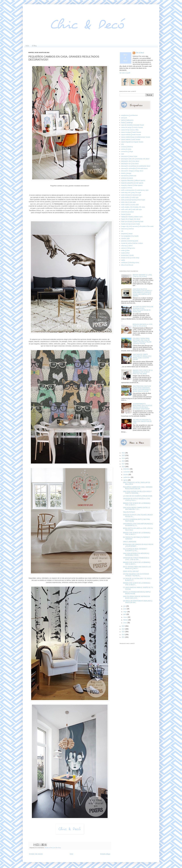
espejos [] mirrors (127, 188)
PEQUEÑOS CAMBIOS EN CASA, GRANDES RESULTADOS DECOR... (138, 488)
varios (123, 260)
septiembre (127, 477)
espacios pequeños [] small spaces (132, 183)
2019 (123, 458)
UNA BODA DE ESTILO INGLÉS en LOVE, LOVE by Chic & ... (137, 500)
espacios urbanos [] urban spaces (132, 185)
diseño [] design (126, 173)
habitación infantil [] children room (132, 217)
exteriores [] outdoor (128, 212)
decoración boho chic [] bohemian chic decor (135, 159)
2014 (123, 629)
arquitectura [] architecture (130, 115)
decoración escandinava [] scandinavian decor (136, 166)
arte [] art (124, 118)
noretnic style (125, 238)
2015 (123, 626)
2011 (123, 637)
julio (125, 606)
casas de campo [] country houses (132, 127)
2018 (123, 461)
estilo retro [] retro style (129, 202)
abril (125, 614)
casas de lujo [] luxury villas (130, 130)
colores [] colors (126, 149)
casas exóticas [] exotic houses (131, 135)
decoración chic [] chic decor (130, 161)
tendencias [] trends (127, 255)
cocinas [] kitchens (127, 147)
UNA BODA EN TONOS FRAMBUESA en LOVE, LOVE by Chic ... (136, 559)
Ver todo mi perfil (125, 73)
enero (125, 623)
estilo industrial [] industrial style (131, 195)
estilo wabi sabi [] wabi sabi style (132, 209)
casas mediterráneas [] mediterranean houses (136, 137)
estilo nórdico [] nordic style (130, 197)
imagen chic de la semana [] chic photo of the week (137, 226)
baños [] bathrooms (127, 120)
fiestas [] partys (126, 214)
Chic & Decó (140, 53)
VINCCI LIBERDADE (130, 542)
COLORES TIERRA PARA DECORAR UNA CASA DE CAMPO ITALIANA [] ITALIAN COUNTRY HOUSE (142, 341)
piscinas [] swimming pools (130, 241)
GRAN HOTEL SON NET (131, 571)
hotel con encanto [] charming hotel (132, 222)
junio (125, 609)
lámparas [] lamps (127, 234)
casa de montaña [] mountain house (133, 125)
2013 (123, 632)
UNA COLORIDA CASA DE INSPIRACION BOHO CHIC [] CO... (136, 597)
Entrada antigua (105, 854)
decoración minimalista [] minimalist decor (134, 168)
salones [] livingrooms (128, 248)
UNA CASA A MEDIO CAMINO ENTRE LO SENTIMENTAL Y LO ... (136, 508)
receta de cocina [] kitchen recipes (132, 243)
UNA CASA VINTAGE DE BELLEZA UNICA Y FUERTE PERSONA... (137, 492)
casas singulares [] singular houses (132, 142)
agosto (126, 480)
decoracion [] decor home (129, 156)
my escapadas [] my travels (130, 236)
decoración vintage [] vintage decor (132, 171)
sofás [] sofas (125, 251)
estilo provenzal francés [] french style (133, 200)
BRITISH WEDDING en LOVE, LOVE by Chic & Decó (143, 276)
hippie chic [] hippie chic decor (131, 219)
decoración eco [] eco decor (130, 164)
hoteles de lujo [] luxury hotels (131, 224)
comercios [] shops (127, 152)
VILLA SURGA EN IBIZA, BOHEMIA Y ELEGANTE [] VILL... (135, 550)
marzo (125, 617)
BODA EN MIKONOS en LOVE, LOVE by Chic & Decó (143, 325)
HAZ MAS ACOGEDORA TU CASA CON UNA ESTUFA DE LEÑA (142, 421)
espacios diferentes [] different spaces (133, 181)
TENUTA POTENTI (129, 512)
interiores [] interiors (128, 229)
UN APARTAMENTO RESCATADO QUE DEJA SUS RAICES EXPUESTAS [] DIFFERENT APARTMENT (142, 406)
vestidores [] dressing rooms (130, 263)
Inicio (27, 46)
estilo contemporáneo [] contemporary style (135, 190)
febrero (126, 620)
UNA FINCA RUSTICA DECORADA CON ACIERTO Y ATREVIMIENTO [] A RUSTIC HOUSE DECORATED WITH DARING (143, 293)
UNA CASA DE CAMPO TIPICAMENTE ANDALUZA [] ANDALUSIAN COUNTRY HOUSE (142, 357)
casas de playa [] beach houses (131, 132)
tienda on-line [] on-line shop (53, 848)
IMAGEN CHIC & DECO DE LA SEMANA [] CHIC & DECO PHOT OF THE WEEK (143, 372)
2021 (123, 453)
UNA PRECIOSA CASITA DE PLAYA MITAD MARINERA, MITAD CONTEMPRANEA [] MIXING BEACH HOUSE (142, 389)
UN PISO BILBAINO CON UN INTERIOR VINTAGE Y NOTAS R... (136, 575)
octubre (126, 475)
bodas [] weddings (127, 123)
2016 (123, 467)
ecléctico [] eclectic (127, 178)
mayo (125, 612)
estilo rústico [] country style (130, 205)
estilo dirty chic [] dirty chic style (131, 193)
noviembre (127, 472)
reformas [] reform (127, 246)
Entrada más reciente (36, 854)
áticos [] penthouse (127, 265)
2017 (123, 464)
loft (122, 231)
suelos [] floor (125, 253)
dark (123, 154)
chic (123, 144)
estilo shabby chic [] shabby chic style (133, 207)
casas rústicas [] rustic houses (131, 139)
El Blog (34, 46)
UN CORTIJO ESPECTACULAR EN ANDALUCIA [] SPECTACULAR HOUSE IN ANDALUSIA (143, 309)
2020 (123, 456)
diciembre (127, 469)
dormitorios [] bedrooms (129, 176)
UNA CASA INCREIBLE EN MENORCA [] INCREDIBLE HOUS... (136, 554)
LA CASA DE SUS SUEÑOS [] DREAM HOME (138, 496)
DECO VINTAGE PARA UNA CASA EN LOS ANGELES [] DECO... (137, 568)
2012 (123, 635)
